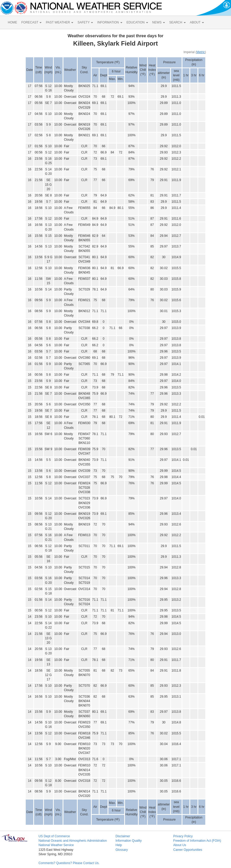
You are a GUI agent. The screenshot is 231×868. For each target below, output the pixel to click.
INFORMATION (110, 22)
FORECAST (31, 22)
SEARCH (177, 22)
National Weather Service (56, 845)
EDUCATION (137, 22)
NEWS (159, 22)
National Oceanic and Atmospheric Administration (73, 841)
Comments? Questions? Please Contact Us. (69, 863)
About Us (180, 845)
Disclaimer (123, 836)
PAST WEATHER (60, 22)
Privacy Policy (183, 836)
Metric (201, 52)
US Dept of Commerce (54, 836)
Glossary (121, 850)
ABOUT (197, 22)
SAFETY (85, 22)
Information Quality (128, 841)
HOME (12, 22)
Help (119, 845)
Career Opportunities (188, 850)
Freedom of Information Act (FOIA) (197, 841)
